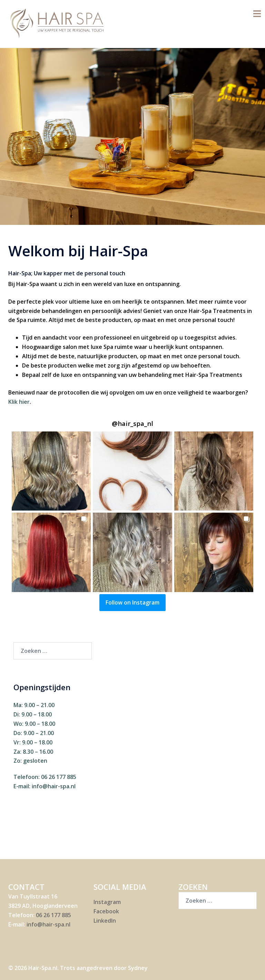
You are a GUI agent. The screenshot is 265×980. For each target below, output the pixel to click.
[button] (51, 471)
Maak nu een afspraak (132, 169)
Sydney (138, 968)
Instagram (107, 902)
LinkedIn (105, 921)
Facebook (106, 911)
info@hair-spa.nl (54, 786)
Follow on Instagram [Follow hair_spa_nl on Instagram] (132, 602)
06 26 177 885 (59, 777)
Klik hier (19, 402)
